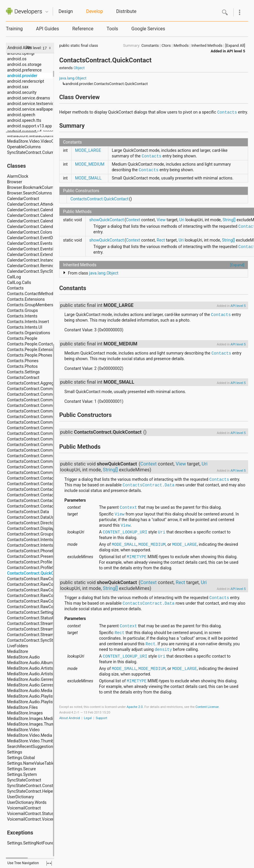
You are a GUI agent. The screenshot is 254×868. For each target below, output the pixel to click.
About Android (69, 718)
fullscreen (49, 863)
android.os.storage (24, 64)
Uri (182, 220)
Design (66, 11)
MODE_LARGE (88, 150)
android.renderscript (26, 81)
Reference (83, 29)
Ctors (166, 45)
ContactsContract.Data (149, 485)
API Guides (47, 29)
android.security (22, 92)
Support (101, 718)
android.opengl (21, 53)
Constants (150, 45)
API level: (34, 48)
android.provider (22, 76)
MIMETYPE (137, 557)
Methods (181, 45)
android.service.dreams (29, 98)
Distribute (126, 11)
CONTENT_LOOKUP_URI (125, 532)
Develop (95, 11)
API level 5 (236, 51)
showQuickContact (107, 220)
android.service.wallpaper (30, 109)
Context (133, 220)
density (163, 650)
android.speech (21, 115)
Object (79, 68)
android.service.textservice (32, 104)
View (161, 220)
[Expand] (237, 265)
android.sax (18, 87)
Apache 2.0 (135, 707)
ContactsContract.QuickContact (99, 199)
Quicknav (47, 12)
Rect (161, 240)
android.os (17, 59)
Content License (207, 707)
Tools (112, 29)
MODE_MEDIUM (90, 164)
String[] (229, 220)
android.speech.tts (24, 120)
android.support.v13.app (29, 126)
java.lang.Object (73, 78)
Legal (88, 718)
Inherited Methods (207, 45)
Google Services (148, 29)
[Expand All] (235, 45)
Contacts (227, 112)
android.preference (24, 70)
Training (14, 29)
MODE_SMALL (88, 178)
